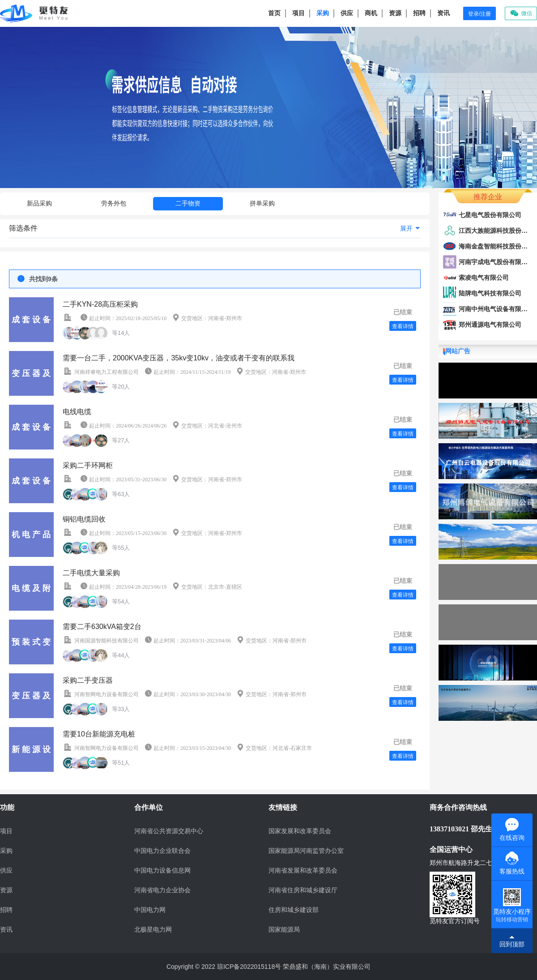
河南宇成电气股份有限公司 (496, 262)
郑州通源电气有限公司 (490, 325)
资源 (395, 13)
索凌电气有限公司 (484, 278)
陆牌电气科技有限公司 (490, 293)
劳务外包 (114, 203)
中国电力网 (150, 910)
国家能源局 (284, 930)
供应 (347, 13)
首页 (274, 13)
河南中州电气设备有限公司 (496, 309)
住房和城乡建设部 (294, 910)
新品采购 (39, 203)
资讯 (443, 13)
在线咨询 (512, 830)
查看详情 (403, 326)
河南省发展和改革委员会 (303, 871)
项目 (298, 13)
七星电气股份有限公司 (490, 215)
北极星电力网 (153, 930)
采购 (323, 13)
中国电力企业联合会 (162, 851)
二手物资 (188, 203)
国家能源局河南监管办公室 (306, 851)
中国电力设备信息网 (162, 871)
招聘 (419, 13)
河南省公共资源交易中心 (169, 831)
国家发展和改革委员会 (300, 831)
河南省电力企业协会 (162, 890)
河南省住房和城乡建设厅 (303, 890)
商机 (371, 13)
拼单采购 (262, 203)
